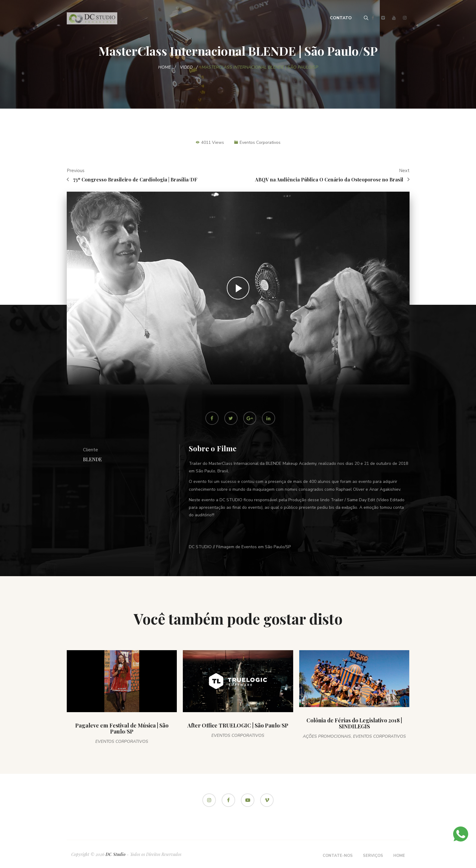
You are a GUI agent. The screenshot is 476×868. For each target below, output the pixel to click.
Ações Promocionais (327, 737)
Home (164, 67)
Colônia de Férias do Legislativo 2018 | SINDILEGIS (354, 724)
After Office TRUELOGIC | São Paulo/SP (238, 726)
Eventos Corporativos (260, 142)
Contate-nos (338, 856)
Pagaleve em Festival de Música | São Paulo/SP (122, 729)
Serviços (373, 856)
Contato (341, 18)
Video (186, 67)
